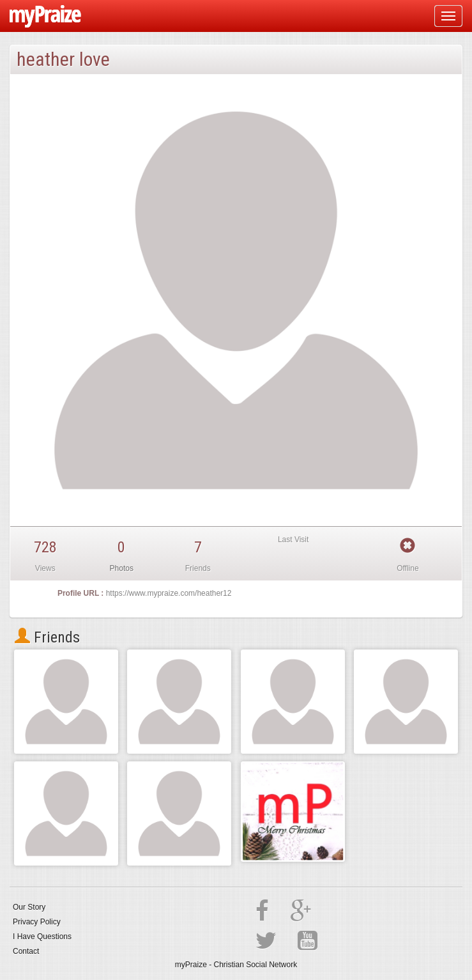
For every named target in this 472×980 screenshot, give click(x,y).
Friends (47, 637)
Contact (26, 951)
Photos (122, 568)
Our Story (29, 907)
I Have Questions (42, 937)
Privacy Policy (37, 922)
